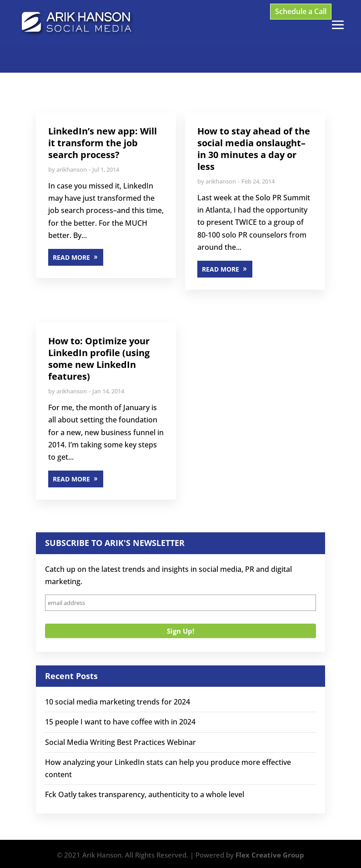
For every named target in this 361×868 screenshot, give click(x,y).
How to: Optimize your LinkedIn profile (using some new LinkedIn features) (99, 359)
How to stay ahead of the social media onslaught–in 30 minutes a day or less (254, 149)
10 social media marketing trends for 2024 (118, 702)
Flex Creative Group (270, 855)
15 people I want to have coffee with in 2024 (120, 722)
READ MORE (71, 257)
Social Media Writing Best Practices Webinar (120, 742)
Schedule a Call (301, 11)
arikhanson (72, 169)
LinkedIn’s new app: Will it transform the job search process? (103, 143)
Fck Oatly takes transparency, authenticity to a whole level (145, 794)
